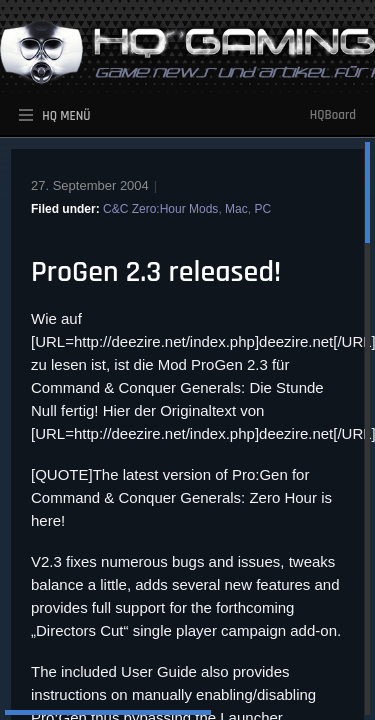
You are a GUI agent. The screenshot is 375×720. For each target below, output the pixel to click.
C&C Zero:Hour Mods (160, 209)
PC (262, 209)
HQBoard (333, 115)
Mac (236, 209)
